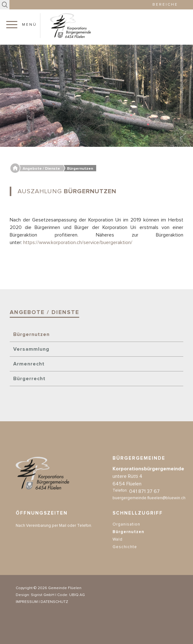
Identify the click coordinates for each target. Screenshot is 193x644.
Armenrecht (29, 364)
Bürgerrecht (29, 379)
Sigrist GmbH (43, 595)
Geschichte (125, 552)
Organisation (126, 529)
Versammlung (31, 349)
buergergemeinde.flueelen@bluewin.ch (149, 503)
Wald (118, 544)
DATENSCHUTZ (54, 602)
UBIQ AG (77, 595)
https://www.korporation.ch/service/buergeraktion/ (78, 242)
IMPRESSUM (27, 602)
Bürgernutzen (31, 334)
